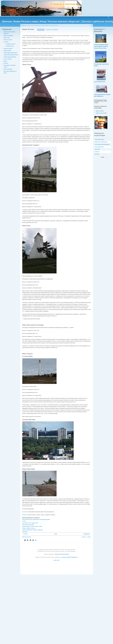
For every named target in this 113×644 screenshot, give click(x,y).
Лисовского (97, 149)
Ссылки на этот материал (52, 30)
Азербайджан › (87, 534)
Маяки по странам (49, 25)
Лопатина (97, 152)
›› (106, 157)
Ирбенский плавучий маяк (101, 142)
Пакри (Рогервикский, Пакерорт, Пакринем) (33, 530)
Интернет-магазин (8, 49)
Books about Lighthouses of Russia (10, 72)
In (108, 18)
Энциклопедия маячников (10, 57)
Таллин (24, 521)
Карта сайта (57, 560)
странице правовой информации (70, 557)
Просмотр (41, 30)
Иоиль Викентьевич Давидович (102, 144)
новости (89, 537)
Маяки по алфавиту (8, 36)
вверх (56, 534)
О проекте (6, 42)
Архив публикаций (8, 69)
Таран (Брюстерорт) (100, 140)
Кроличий (97, 154)
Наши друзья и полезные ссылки (10, 66)
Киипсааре (25, 532)
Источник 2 (25, 515)
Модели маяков (7, 51)
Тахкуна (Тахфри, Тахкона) (29, 528)
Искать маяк (7, 38)
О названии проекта (11, 44)
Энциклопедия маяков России (11, 55)
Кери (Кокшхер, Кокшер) (28, 525)
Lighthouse (98, 111)
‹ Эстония (25, 534)
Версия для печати (27, 537)
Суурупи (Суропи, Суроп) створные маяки (32, 526)
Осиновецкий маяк (99, 147)
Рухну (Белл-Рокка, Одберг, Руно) (30, 523)
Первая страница (26, 25)
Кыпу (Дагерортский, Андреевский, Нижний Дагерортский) (36, 519)
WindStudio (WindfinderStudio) (62, 554)
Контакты (6, 63)
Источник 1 (25, 512)
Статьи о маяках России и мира (38, 25)
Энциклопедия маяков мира (10, 53)
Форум (5, 61)
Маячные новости (8, 40)
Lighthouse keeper (100, 113)
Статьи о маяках (8, 59)
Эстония (56, 25)
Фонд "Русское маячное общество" (9, 33)
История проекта (10, 46)
